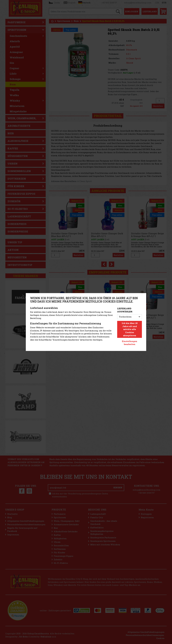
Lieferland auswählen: (125, 310)
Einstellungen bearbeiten (130, 343)
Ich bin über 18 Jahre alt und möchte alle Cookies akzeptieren (130, 329)
